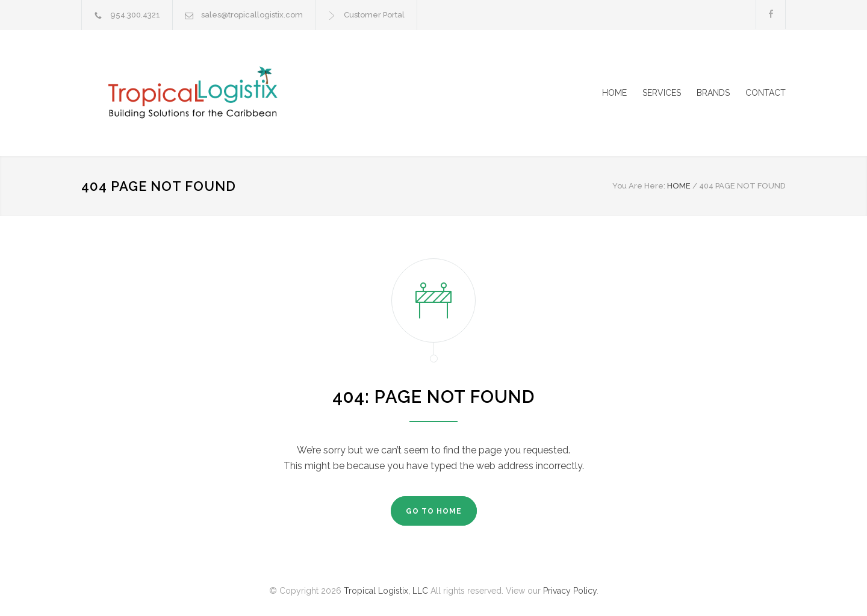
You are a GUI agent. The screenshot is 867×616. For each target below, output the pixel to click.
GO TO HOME (434, 511)
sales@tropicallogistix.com (252, 15)
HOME (614, 93)
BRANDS (713, 93)
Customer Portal (374, 15)
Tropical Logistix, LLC (386, 591)
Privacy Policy (570, 591)
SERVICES (662, 93)
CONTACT (766, 93)
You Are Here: (639, 186)
